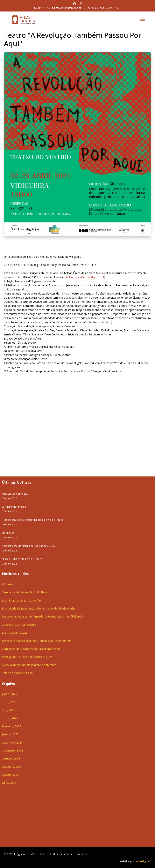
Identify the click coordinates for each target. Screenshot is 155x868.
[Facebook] (74, 4)
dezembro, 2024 (12, 742)
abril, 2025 (8, 710)
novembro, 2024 (12, 750)
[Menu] (142, 19)
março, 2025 (10, 718)
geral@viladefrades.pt (68, 8)
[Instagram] (81, 4)
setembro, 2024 (12, 766)
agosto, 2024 (10, 774)
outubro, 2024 (11, 758)
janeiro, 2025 (10, 734)
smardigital (143, 861)
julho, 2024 (9, 782)
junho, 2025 (9, 694)
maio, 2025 (9, 702)
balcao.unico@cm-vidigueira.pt (85, 277)
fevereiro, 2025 (11, 726)
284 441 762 (44, 8)
